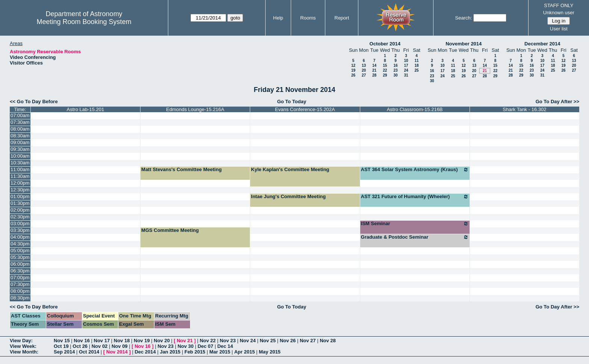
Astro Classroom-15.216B (415, 109)
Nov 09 (120, 346)
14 (374, 65)
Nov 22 (208, 341)
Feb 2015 (195, 352)
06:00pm (20, 264)
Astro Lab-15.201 (86, 109)
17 (406, 65)
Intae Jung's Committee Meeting (288, 196)
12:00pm (20, 183)
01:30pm (20, 203)
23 (395, 70)
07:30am (20, 122)
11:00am (20, 169)
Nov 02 (100, 346)
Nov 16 (82, 341)
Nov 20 (162, 341)
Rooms (308, 18)
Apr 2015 (244, 352)
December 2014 (542, 44)
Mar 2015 (220, 352)
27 (364, 75)
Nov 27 (308, 341)
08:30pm (20, 298)
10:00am (20, 156)
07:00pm (20, 278)
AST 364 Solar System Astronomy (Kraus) (415, 170)
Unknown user (559, 13)
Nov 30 (186, 346)
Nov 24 (248, 341)
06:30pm (20, 271)
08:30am (20, 136)
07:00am (20, 115)
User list (559, 29)
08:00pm (20, 291)
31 (406, 75)
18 (416, 65)
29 (385, 75)
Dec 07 (205, 346)
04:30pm (20, 244)
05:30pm (20, 257)
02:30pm (20, 217)
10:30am (20, 163)
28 (374, 75)
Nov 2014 (117, 352)
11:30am (20, 176)
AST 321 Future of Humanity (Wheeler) (415, 197)
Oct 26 (80, 346)
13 (364, 65)
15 (385, 65)
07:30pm (20, 284)
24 (406, 70)
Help (278, 18)
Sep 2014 (64, 352)
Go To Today (292, 102)
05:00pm (20, 250)
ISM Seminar (415, 224)
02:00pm (20, 210)
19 (353, 70)
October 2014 (385, 44)
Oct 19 (61, 346)
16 (395, 65)
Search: (464, 18)
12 (353, 65)
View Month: (24, 352)
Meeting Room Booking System (84, 22)
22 (385, 70)
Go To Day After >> (557, 102)
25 (416, 70)
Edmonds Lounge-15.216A (195, 109)
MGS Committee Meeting (170, 230)
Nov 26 (288, 341)
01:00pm (20, 196)
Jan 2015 (170, 352)
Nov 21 (185, 341)
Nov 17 (102, 341)
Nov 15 (62, 341)
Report (342, 18)
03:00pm (20, 223)
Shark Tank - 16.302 (524, 109)
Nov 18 (122, 341)
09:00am (20, 142)
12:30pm (20, 190)
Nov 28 (328, 341)
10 (406, 61)
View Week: (23, 346)
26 (353, 75)
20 (364, 70)
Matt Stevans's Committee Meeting (181, 169)
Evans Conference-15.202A (305, 109)
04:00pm (20, 237)
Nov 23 (228, 341)
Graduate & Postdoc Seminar (415, 237)
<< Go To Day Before (34, 102)
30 (395, 75)
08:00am (20, 129)
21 (374, 70)
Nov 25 (268, 341)
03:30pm (20, 230)
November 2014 (464, 44)
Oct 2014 (89, 352)
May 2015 (270, 352)
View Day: (21, 341)
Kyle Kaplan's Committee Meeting (290, 169)
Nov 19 (142, 341)
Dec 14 (225, 346)
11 (416, 61)
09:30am (20, 149)
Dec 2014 (145, 352)
